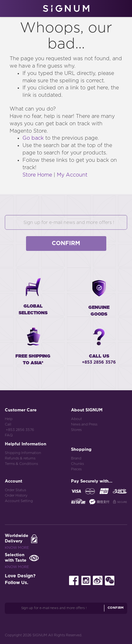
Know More (17, 548)
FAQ (9, 435)
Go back (33, 138)
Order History (16, 495)
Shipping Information (23, 453)
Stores (76, 430)
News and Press (84, 424)
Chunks (77, 464)
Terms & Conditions (21, 464)
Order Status (15, 490)
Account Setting (19, 501)
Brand (76, 458)
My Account (72, 175)
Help (9, 419)
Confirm (66, 244)
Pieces (76, 469)
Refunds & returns (20, 458)
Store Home (37, 175)
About (76, 419)
